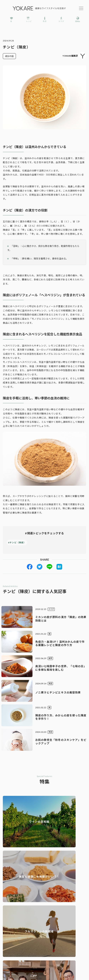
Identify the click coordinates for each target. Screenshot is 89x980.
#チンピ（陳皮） (17, 543)
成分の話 (9, 56)
